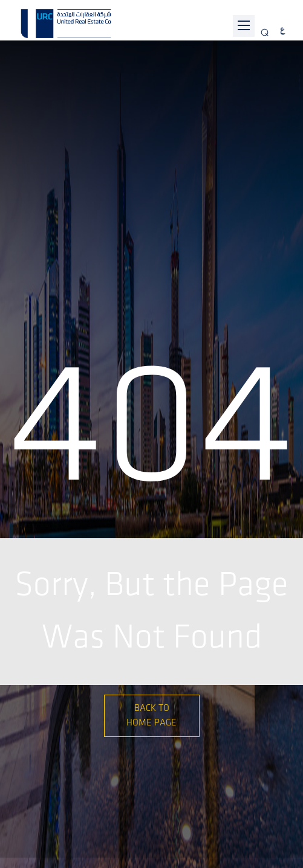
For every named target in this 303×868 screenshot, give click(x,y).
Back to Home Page (151, 715)
